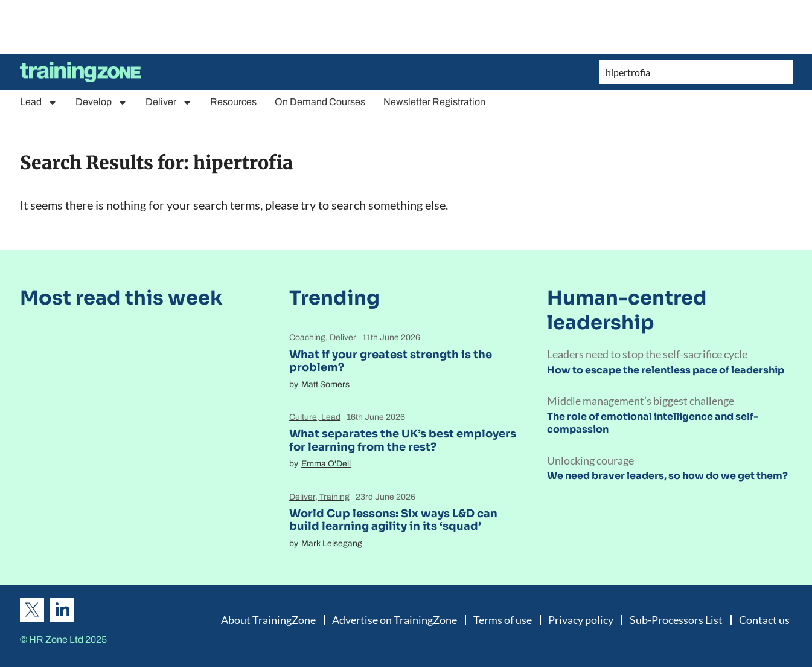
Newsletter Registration (434, 102)
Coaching (307, 337)
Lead (39, 102)
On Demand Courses (320, 102)
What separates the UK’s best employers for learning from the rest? (403, 440)
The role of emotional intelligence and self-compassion (653, 423)
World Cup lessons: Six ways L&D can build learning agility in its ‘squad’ (393, 520)
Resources (233, 102)
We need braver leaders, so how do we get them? (667, 476)
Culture (303, 417)
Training (334, 497)
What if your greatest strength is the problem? (391, 361)
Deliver (169, 102)
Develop (101, 102)
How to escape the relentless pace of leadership (666, 370)
